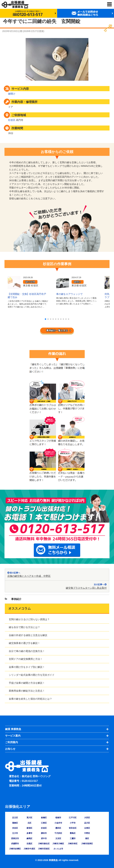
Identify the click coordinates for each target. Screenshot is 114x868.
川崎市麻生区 (44, 844)
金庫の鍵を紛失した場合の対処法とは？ (30, 699)
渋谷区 (15, 828)
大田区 (87, 818)
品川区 (87, 823)
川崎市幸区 (73, 844)
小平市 (73, 823)
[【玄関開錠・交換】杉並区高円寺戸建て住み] (14, 287)
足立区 (15, 818)
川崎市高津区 (87, 844)
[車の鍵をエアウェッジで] (63, 287)
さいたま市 (58, 849)
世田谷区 (73, 828)
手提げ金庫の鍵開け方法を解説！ (27, 683)
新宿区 (29, 828)
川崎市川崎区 (58, 844)
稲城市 (58, 818)
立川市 (15, 833)
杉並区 (12, 120)
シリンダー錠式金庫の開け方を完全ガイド (32, 675)
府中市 (44, 838)
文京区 (58, 838)
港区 (87, 838)
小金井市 (58, 823)
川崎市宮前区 (44, 849)
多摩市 (29, 833)
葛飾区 (15, 823)
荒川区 (29, 818)
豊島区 (73, 833)
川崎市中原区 (29, 849)
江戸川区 (73, 818)
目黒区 (29, 844)
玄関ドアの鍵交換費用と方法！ (26, 659)
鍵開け (12, 94)
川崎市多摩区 (15, 849)
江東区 (44, 823)
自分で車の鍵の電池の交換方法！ (27, 651)
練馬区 (29, 838)
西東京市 (15, 838)
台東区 (87, 828)
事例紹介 (16, 599)
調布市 (44, 833)
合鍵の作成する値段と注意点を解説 (28, 635)
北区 (29, 823)
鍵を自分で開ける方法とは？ (24, 627)
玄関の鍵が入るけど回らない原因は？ (29, 619)
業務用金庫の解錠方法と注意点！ (27, 691)
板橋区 (44, 818)
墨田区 (58, 828)
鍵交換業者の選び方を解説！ (24, 643)
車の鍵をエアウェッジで (69, 294)
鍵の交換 (30, 282)
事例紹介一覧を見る (57, 330)
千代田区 (58, 833)
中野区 (87, 833)
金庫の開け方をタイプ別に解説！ (27, 667)
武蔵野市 (15, 844)
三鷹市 (73, 838)
